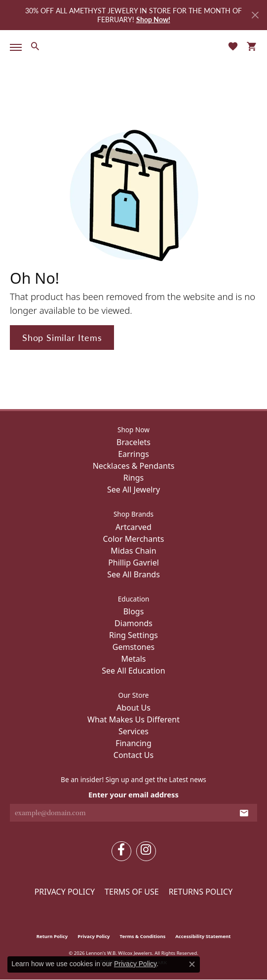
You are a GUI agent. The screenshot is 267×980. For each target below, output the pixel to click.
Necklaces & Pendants (134, 466)
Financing (133, 743)
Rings (133, 478)
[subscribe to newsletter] (244, 813)
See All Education (133, 671)
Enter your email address (133, 794)
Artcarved (133, 527)
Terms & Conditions (143, 936)
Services (133, 731)
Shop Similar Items (62, 337)
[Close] (255, 15)
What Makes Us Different (133, 719)
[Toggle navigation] (14, 47)
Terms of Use (132, 892)
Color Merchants (133, 539)
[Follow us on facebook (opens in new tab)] (121, 851)
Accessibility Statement (203, 936)
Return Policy (52, 936)
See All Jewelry (133, 490)
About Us (133, 708)
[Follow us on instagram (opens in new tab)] (146, 851)
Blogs (134, 611)
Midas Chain (133, 551)
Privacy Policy (65, 892)
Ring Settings (133, 635)
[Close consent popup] (192, 964)
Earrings (133, 454)
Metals (133, 659)
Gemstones (133, 647)
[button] (35, 46)
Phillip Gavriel (133, 563)
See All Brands (133, 574)
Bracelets (133, 442)
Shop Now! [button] (153, 19)
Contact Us (133, 755)
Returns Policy (201, 892)
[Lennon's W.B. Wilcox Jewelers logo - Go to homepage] (134, 46)
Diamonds (133, 623)
